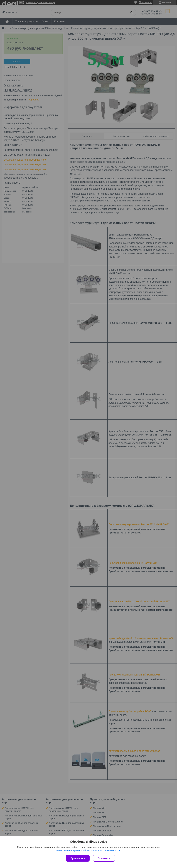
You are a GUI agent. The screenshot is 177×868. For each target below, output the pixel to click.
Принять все (78, 858)
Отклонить (104, 858)
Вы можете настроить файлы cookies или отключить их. (87, 850)
